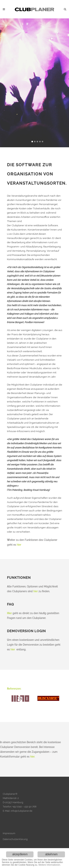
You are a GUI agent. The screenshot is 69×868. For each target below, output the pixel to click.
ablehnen (51, 854)
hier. (33, 757)
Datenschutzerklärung (15, 839)
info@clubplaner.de (22, 811)
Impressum (9, 833)
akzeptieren (20, 854)
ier (9, 613)
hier (19, 545)
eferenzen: (14, 689)
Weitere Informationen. (50, 865)
